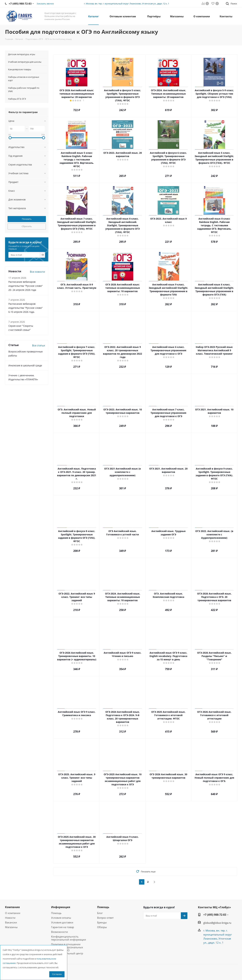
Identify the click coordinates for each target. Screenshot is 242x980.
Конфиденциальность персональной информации (69, 938)
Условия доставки (62, 922)
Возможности (59, 932)
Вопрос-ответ (105, 918)
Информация (61, 907)
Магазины (11, 927)
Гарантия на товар (63, 927)
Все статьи (39, 345)
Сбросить (27, 226)
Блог (100, 913)
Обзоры (102, 927)
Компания (12, 907)
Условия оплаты (61, 918)
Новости (10, 918)
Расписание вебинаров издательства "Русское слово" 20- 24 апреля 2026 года (26, 286)
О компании (13, 913)
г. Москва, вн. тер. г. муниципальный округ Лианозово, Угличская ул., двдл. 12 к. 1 (127, 4)
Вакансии (11, 922)
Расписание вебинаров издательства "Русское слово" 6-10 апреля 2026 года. (26, 308)
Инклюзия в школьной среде (25, 365)
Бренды (102, 922)
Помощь (56, 913)
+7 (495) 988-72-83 (215, 915)
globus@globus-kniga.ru (217, 923)
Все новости (37, 272)
